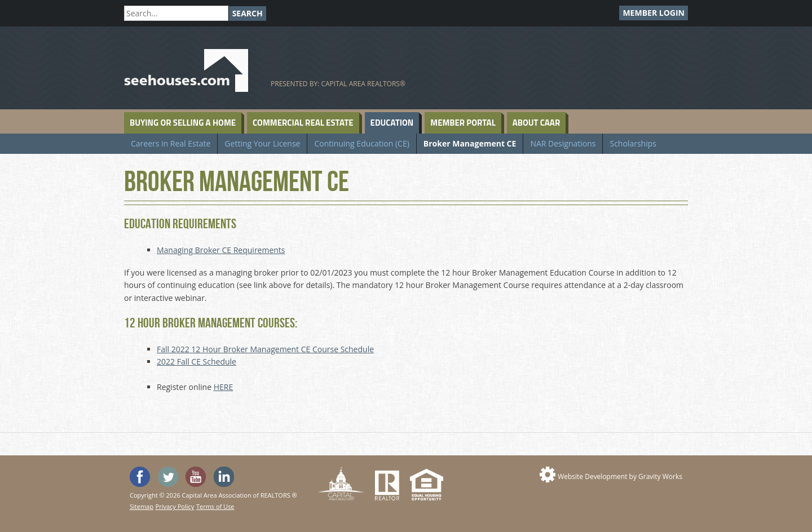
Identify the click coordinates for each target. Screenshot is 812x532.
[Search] (176, 13)
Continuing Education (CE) (361, 143)
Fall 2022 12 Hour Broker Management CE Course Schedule (265, 349)
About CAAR (536, 123)
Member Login (654, 13)
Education (392, 123)
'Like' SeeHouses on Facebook (140, 477)
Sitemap (142, 506)
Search (248, 13)
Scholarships (633, 143)
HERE (224, 387)
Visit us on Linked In (224, 477)
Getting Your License (262, 143)
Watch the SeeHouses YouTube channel (196, 477)
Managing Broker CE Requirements (221, 250)
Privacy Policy (175, 506)
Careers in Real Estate (171, 143)
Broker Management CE (470, 143)
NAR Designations (563, 143)
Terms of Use (215, 506)
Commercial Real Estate (303, 123)
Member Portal (463, 123)
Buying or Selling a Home (183, 123)
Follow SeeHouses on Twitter (168, 477)
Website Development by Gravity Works (620, 476)
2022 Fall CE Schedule (197, 362)
